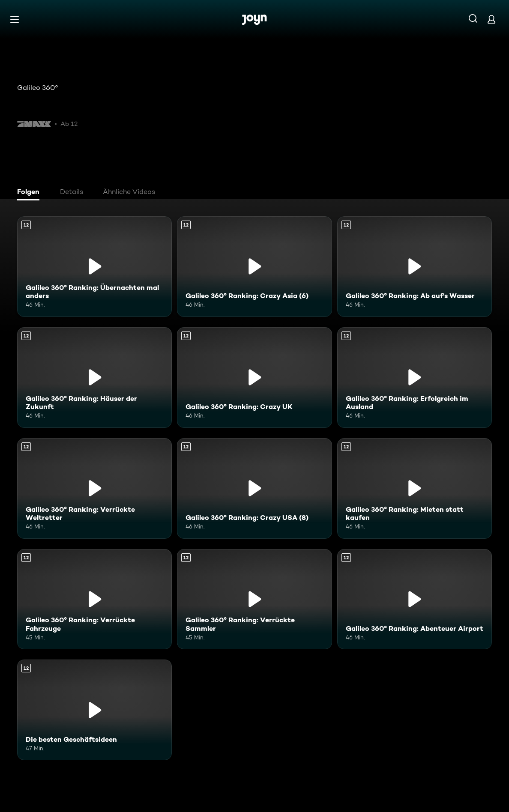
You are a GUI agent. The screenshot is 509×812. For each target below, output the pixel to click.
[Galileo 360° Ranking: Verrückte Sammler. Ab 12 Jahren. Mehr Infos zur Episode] (254, 599)
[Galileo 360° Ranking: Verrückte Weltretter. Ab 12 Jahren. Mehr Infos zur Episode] (94, 488)
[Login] (491, 19)
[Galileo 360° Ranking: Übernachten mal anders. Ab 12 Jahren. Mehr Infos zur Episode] (94, 267)
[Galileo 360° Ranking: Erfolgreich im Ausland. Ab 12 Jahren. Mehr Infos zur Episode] (415, 378)
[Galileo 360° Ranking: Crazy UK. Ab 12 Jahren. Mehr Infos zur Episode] (254, 378)
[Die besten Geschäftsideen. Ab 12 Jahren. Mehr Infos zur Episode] (94, 710)
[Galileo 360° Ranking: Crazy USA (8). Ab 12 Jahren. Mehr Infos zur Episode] (254, 488)
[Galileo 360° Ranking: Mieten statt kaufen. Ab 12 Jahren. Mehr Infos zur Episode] (415, 488)
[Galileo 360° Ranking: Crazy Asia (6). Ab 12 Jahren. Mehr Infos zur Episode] (254, 267)
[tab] (30, 193)
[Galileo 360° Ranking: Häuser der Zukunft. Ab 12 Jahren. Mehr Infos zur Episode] (94, 378)
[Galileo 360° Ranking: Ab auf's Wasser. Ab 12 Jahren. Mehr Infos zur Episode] (415, 267)
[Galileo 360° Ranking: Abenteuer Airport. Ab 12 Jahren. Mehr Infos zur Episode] (415, 599)
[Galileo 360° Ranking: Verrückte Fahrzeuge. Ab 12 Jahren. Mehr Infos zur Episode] (94, 599)
